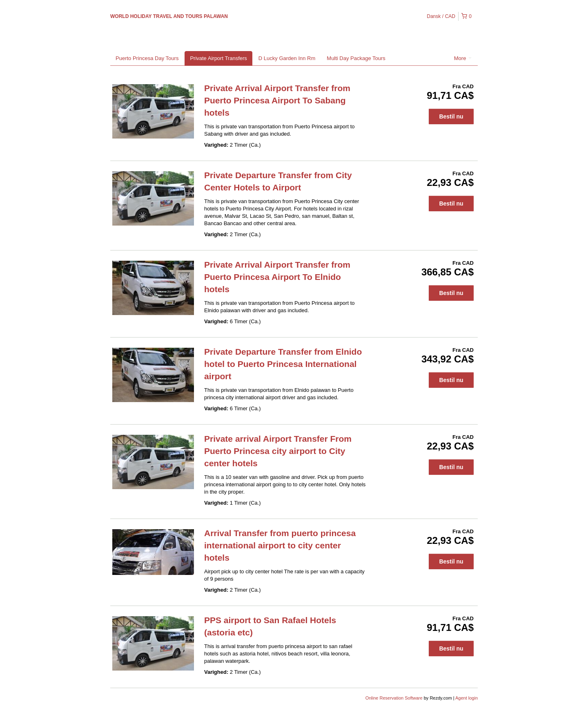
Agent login (467, 698)
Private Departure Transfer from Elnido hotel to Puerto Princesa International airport (283, 364)
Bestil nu (451, 116)
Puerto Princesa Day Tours (147, 58)
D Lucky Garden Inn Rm (287, 58)
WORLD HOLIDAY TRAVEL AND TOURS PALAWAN (169, 16)
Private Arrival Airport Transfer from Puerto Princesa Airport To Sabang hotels (277, 100)
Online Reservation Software (394, 698)
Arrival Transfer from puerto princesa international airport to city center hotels (280, 545)
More (463, 58)
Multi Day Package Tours (356, 58)
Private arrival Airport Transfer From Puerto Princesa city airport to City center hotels (278, 451)
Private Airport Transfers (218, 58)
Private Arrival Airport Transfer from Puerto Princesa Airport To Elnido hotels (277, 277)
